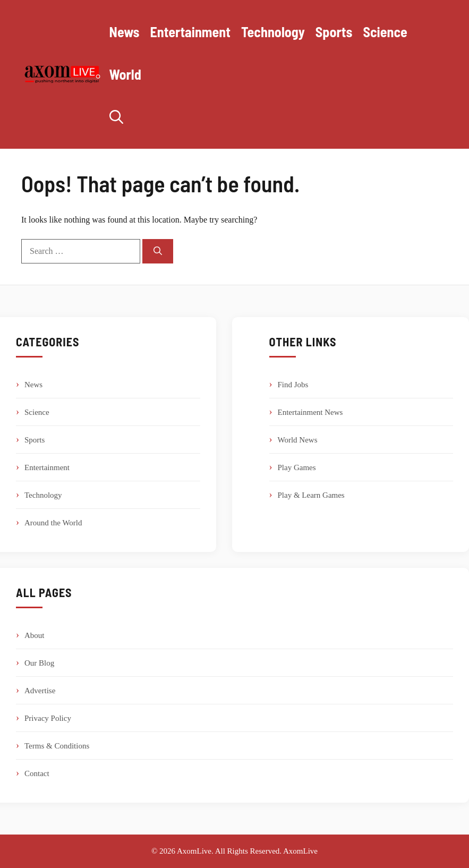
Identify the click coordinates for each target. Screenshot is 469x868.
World (125, 74)
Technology (273, 32)
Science (385, 32)
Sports (334, 32)
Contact (37, 773)
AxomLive (300, 851)
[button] (116, 117)
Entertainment (190, 32)
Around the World (53, 523)
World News (298, 440)
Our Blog (39, 663)
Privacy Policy (48, 718)
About (35, 635)
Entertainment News (310, 412)
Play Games (297, 467)
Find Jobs (293, 385)
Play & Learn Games (311, 495)
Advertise (40, 691)
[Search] (158, 251)
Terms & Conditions (57, 746)
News (125, 32)
